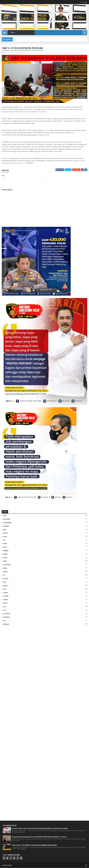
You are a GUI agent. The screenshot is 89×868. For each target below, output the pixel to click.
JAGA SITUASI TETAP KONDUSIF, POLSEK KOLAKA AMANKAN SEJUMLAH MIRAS (34, 845)
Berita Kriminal (7, 523)
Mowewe (5, 554)
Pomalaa (5, 572)
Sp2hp (5, 589)
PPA (4, 575)
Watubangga (7, 617)
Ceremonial (6, 526)
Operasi (5, 558)
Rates (5, 582)
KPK (4, 540)
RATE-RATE (6, 579)
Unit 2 (5, 610)
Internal (5, 533)
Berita (5, 516)
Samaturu (6, 586)
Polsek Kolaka (7, 565)
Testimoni (6, 596)
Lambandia (6, 551)
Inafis (5, 530)
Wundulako (6, 624)
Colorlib (10, 865)
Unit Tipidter (7, 614)
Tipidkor (5, 600)
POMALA (5, 568)
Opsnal (5, 561)
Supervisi (6, 593)
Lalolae (5, 547)
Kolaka (5, 537)
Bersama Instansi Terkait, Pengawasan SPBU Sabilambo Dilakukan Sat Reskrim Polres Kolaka (40, 828)
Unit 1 (5, 607)
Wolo (23, 52)
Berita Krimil (7, 519)
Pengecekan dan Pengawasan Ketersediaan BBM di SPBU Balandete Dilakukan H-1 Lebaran (39, 837)
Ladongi (5, 544)
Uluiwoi (5, 603)
